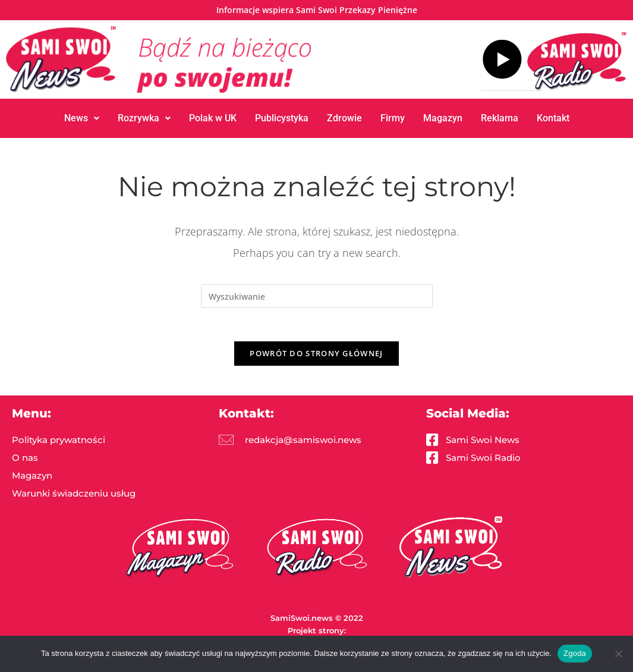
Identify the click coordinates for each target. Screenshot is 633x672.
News (81, 118)
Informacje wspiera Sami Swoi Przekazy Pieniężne (317, 10)
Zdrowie (344, 118)
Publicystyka (282, 118)
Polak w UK (212, 118)
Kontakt (553, 118)
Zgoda (575, 653)
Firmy (393, 118)
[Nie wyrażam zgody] (618, 654)
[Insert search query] (317, 296)
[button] (81, 118)
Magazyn (443, 118)
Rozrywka (144, 118)
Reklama (500, 118)
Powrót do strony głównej (316, 356)
